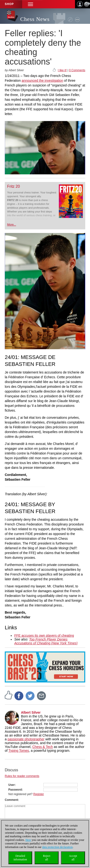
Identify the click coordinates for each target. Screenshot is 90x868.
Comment (11, 800)
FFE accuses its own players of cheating (44, 636)
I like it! (62, 70)
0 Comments (77, 70)
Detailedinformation (20, 858)
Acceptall (73, 858)
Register (39, 794)
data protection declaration (57, 847)
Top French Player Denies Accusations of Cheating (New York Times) (46, 641)
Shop (9, 4)
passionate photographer (26, 739)
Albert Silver (31, 712)
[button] (30, 4)
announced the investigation (42, 81)
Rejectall (47, 858)
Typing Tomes (19, 751)
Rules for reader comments (22, 776)
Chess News (35, 19)
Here (28, 840)
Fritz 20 (13, 186)
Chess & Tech (43, 747)
